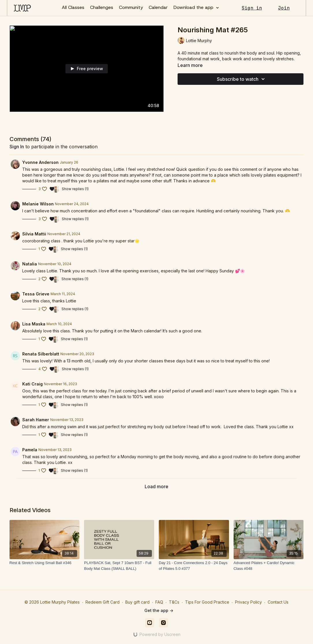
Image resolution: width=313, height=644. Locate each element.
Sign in (252, 8)
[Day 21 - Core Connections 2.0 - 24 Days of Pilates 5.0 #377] (194, 566)
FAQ (159, 602)
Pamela (30, 450)
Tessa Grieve (36, 294)
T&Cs (174, 602)
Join (284, 8)
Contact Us (278, 602)
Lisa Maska (34, 324)
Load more (156, 486)
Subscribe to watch (242, 79)
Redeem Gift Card (103, 602)
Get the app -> (159, 610)
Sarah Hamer (36, 420)
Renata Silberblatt (41, 354)
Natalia (30, 264)
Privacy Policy (248, 602)
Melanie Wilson (38, 204)
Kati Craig (32, 384)
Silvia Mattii (34, 234)
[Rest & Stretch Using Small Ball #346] (45, 563)
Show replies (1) (75, 189)
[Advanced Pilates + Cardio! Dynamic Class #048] (269, 566)
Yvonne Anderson (40, 162)
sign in (17, 147)
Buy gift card (137, 602)
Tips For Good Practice (207, 602)
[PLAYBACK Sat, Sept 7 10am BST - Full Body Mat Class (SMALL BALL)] (119, 566)
